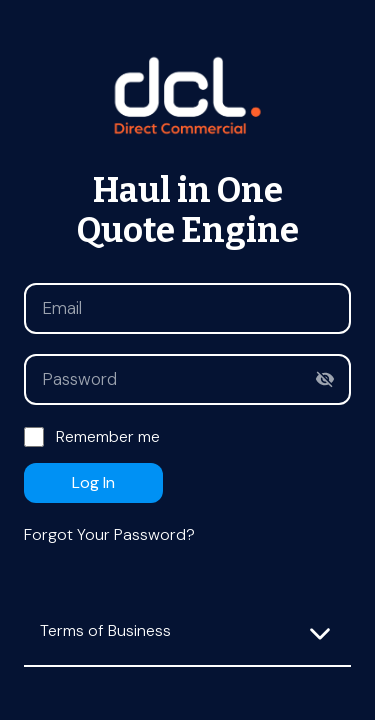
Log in (93, 482)
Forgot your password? (109, 534)
